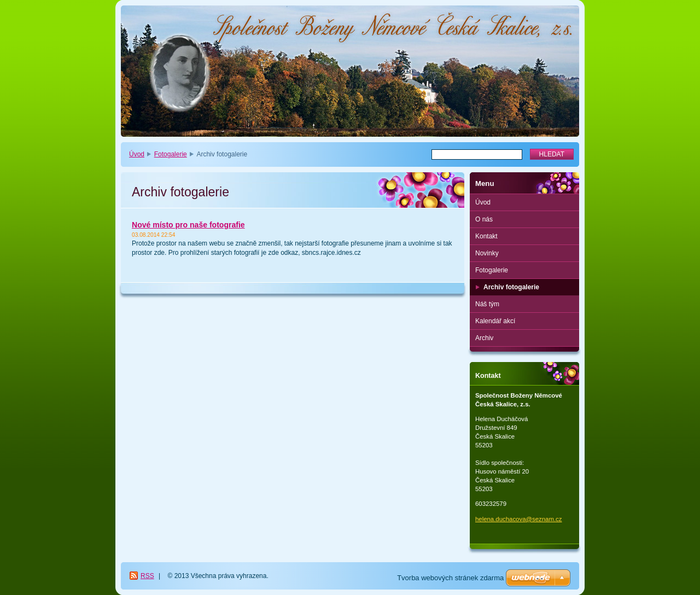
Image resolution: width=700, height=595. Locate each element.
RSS (147, 576)
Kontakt (486, 236)
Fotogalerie (171, 154)
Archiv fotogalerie (511, 287)
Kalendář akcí (495, 321)
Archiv (484, 338)
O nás (484, 219)
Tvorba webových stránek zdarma (450, 578)
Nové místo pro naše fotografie (188, 225)
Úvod (137, 154)
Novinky (487, 253)
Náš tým (487, 304)
